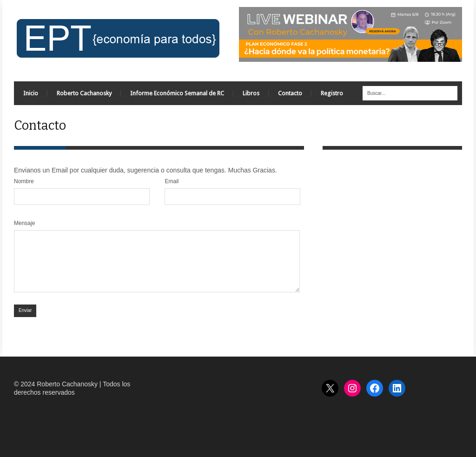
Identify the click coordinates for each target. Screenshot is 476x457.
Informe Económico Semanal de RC (177, 93)
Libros (251, 93)
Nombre (24, 181)
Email (172, 181)
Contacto (290, 93)
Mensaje (24, 223)
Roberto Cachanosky (84, 93)
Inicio (31, 93)
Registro (332, 93)
